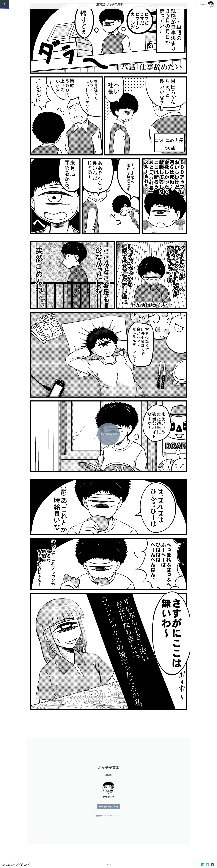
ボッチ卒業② (109, 767)
